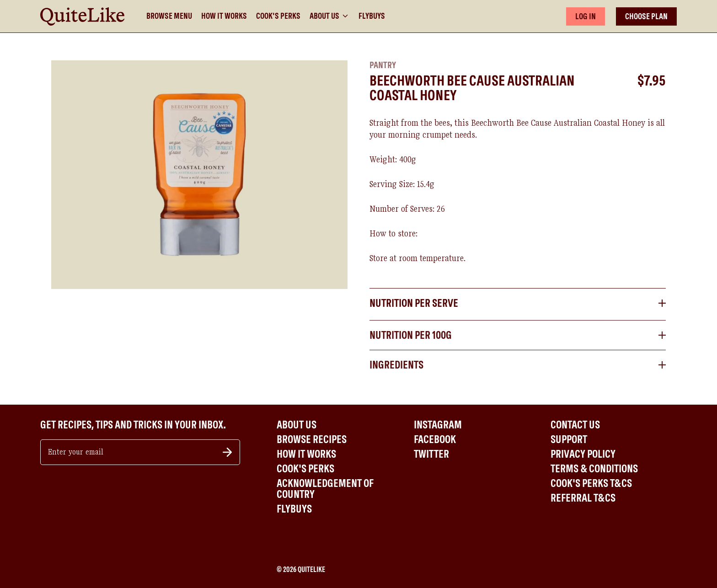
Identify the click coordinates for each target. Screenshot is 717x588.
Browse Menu (169, 16)
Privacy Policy (583, 454)
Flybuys (372, 16)
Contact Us (575, 425)
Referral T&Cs (583, 498)
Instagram (438, 425)
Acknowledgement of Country (325, 489)
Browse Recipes (312, 439)
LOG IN (586, 16)
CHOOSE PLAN (646, 16)
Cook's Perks (278, 16)
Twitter (431, 454)
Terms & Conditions (594, 469)
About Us (329, 16)
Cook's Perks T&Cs (591, 483)
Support (569, 439)
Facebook (435, 439)
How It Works (224, 16)
